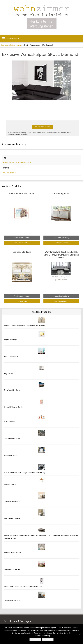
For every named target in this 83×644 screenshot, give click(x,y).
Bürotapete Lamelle (12, 518)
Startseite (5, 45)
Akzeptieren (35, 640)
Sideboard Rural (11, 456)
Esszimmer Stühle (11, 356)
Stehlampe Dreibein (12, 501)
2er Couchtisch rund (12, 439)
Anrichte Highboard (61, 193)
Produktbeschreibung (22, 237)
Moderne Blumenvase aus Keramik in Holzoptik (23, 587)
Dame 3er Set (9, 422)
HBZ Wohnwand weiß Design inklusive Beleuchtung (25, 473)
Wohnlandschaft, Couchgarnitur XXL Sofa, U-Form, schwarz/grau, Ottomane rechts (61, 255)
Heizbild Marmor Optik (13, 407)
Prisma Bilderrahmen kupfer (22, 193)
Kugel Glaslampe (11, 339)
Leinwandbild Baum (22, 252)
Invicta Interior (16, 45)
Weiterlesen (48, 640)
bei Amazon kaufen (43, 127)
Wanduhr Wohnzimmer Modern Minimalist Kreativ (24, 325)
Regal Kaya (8, 374)
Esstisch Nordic (10, 484)
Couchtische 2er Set (12, 569)
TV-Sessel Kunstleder (12, 600)
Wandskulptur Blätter (13, 552)
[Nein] (80, 634)
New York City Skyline (13, 390)
